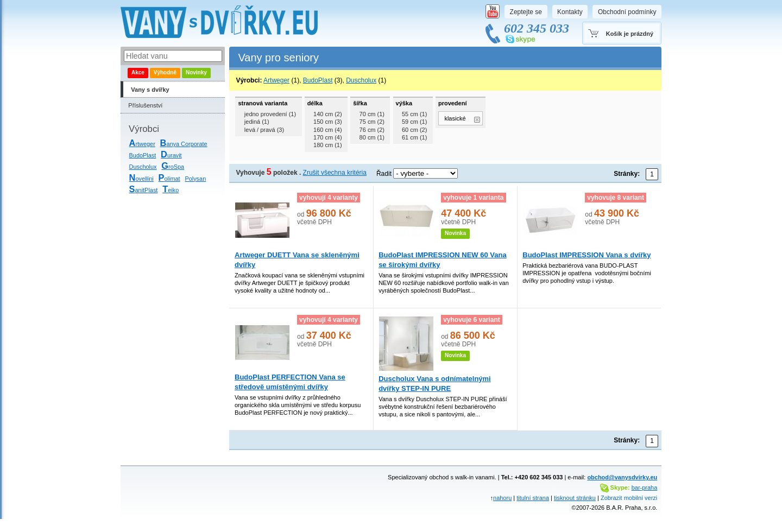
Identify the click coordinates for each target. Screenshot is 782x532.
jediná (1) (257, 122)
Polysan (195, 179)
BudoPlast (143, 155)
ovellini (141, 179)
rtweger (142, 144)
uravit (171, 155)
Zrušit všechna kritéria (335, 173)
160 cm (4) (328, 130)
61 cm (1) (414, 137)
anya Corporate (184, 144)
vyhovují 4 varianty (329, 198)
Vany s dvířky (150, 90)
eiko (171, 190)
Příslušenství (145, 105)
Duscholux (143, 167)
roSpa (173, 167)
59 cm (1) (414, 122)
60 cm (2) (414, 130)
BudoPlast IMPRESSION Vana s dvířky (586, 255)
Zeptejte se (526, 12)
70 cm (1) (372, 114)
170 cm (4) (328, 137)
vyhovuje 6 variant (472, 320)
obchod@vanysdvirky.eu (622, 477)
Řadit (384, 174)
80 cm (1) (372, 137)
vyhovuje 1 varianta (473, 198)
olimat (169, 179)
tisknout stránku (575, 498)
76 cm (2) (372, 130)
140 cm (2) (328, 114)
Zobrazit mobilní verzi (629, 498)
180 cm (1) (328, 145)
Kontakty (570, 12)
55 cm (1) (414, 114)
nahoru (502, 498)
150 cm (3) (328, 122)
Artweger (276, 80)
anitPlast (144, 190)
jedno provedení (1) (270, 114)
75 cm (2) (372, 122)
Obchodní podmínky (627, 12)
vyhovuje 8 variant (616, 198)
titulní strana (533, 498)
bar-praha (645, 487)
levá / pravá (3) (264, 130)
